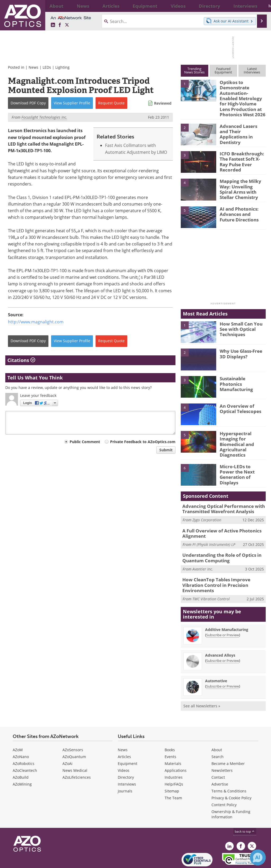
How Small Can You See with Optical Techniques (243, 323)
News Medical (75, 749)
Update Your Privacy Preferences (45, 861)
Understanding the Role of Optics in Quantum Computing (218, 544)
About (217, 729)
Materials (173, 743)
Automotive (216, 660)
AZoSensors (73, 729)
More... (258, 6)
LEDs (47, 67)
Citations (21, 360)
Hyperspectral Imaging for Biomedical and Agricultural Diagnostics (242, 436)
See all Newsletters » (202, 685)
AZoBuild (21, 756)
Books (170, 729)
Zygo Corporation (207, 508)
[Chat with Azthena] (258, 857)
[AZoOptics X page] (67, 25)
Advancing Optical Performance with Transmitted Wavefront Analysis (219, 498)
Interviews (127, 763)
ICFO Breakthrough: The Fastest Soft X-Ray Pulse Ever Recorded (242, 154)
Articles (124, 736)
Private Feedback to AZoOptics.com (143, 442)
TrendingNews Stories (194, 70)
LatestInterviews (252, 70)
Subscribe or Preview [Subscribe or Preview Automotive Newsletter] (223, 665)
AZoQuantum (74, 736)
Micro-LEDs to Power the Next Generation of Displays (240, 461)
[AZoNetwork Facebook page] (60, 25)
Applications (176, 749)
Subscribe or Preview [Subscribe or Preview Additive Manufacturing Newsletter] (223, 614)
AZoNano (21, 736)
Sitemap (172, 770)
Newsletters (222, 749)
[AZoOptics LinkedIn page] (53, 25)
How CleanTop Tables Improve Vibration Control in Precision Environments (223, 568)
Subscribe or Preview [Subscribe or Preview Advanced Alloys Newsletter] (223, 640)
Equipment (128, 743)
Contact (218, 756)
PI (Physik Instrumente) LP (214, 532)
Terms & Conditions (229, 770)
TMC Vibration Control (211, 578)
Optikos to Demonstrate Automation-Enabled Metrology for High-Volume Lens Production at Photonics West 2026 (240, 96)
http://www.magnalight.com (36, 322)
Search (218, 736)
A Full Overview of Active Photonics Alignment (218, 521)
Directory (126, 756)
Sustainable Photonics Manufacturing (242, 376)
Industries (174, 756)
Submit (166, 450)
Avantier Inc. (203, 555)
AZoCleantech (25, 749)
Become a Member (228, 743)
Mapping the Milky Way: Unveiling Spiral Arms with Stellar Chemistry (241, 184)
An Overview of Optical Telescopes (238, 403)
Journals (125, 770)
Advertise (220, 763)
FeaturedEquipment (223, 70)
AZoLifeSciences (77, 756)
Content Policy (224, 784)
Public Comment (85, 442)
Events (170, 736)
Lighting (62, 67)
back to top (245, 811)
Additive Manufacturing (227, 609)
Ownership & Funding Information (231, 793)
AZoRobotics (24, 743)
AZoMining (22, 763)
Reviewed (163, 103)
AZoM (18, 729)
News (33, 67)
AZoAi (67, 743)
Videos (124, 749)
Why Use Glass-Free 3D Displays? (242, 349)
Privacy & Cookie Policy (231, 777)
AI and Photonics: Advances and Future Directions (241, 209)
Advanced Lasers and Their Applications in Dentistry (241, 126)
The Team (173, 777)
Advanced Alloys (220, 634)
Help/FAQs (174, 763)
